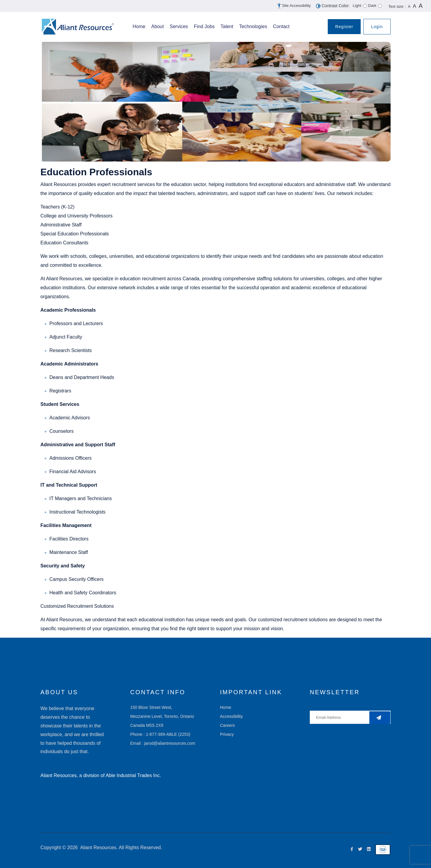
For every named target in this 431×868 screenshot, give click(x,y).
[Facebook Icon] (350, 849)
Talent (227, 26)
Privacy (227, 734)
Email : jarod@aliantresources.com (163, 743)
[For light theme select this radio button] (380, 6)
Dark (372, 6)
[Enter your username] (350, 717)
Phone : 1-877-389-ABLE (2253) (160, 734)
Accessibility (231, 716)
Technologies (253, 26)
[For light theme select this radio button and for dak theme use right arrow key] (365, 6)
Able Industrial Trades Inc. (133, 775)
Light (357, 6)
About (157, 26)
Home (139, 26)
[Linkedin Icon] (367, 849)
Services (179, 26)
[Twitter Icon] (359, 849)
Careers (227, 725)
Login (377, 27)
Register (344, 27)
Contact (281, 26)
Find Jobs (204, 26)
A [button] (409, 6)
